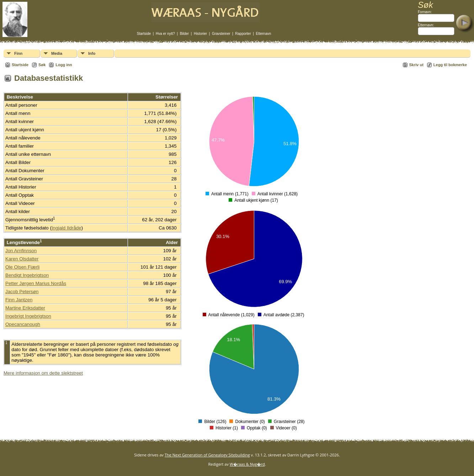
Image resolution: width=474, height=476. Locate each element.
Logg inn (64, 65)
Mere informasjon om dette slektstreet (43, 373)
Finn (18, 53)
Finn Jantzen (19, 300)
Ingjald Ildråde (66, 228)
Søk (42, 65)
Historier (200, 34)
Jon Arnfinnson (21, 251)
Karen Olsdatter (22, 259)
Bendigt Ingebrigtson (27, 275)
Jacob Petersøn (22, 292)
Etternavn (263, 34)
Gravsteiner (221, 34)
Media (57, 53)
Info (92, 53)
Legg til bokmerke (450, 65)
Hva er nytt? (165, 34)
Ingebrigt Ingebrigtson (28, 316)
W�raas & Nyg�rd (247, 464)
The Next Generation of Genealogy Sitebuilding (207, 455)
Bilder (185, 34)
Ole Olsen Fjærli (22, 267)
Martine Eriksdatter (25, 308)
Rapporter (243, 34)
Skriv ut (416, 65)
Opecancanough (23, 324)
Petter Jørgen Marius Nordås (36, 283)
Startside (144, 34)
